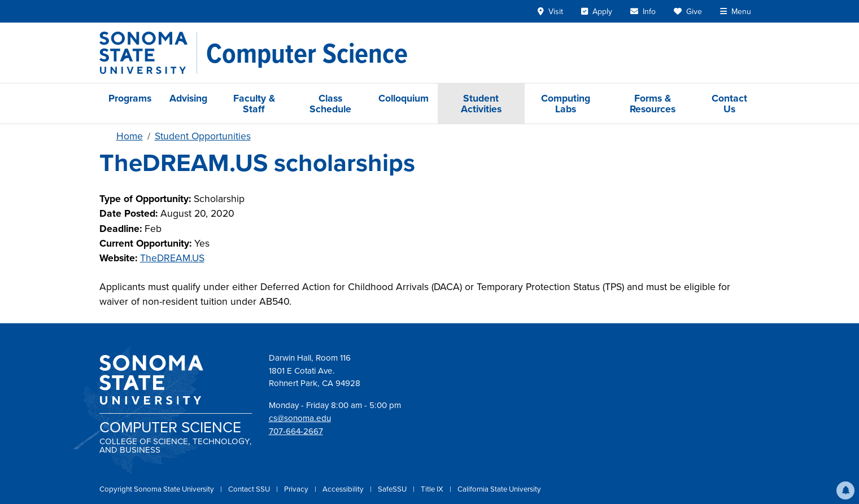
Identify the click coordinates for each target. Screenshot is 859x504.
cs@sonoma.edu (300, 418)
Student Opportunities (203, 136)
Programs (130, 98)
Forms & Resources (653, 103)
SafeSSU (393, 489)
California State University (499, 489)
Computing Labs (566, 103)
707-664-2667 (296, 431)
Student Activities (481, 103)
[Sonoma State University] (148, 53)
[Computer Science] (307, 53)
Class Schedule (330, 103)
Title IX (433, 489)
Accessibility (344, 489)
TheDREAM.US (172, 258)
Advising (188, 98)
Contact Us (729, 103)
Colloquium (404, 98)
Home (130, 136)
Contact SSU (250, 489)
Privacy (297, 489)
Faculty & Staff (254, 103)
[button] (845, 490)
